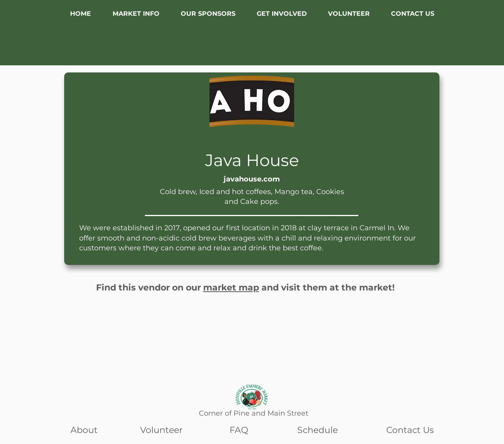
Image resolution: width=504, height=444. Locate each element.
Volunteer (161, 430)
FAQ (239, 430)
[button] (136, 14)
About (84, 430)
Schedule (318, 430)
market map (231, 288)
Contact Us (410, 430)
